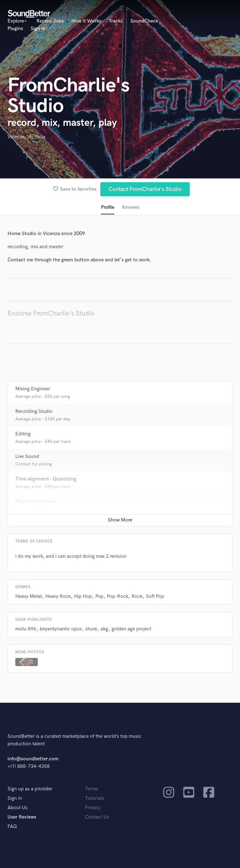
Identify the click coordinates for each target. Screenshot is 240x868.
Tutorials (95, 798)
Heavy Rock (58, 596)
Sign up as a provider (30, 789)
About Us (17, 808)
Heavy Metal (29, 596)
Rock (137, 596)
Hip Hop (83, 596)
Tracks (116, 21)
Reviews (131, 207)
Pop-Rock (117, 596)
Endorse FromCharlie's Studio (51, 313)
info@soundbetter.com (33, 759)
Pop (99, 596)
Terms (92, 789)
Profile (108, 207)
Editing (23, 434)
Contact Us (97, 817)
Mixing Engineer (33, 389)
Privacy (93, 808)
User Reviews (22, 817)
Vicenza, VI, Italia (26, 137)
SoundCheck (144, 21)
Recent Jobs (50, 21)
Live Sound (27, 457)
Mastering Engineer (36, 502)
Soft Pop (155, 596)
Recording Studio (34, 411)
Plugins (15, 29)
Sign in (38, 29)
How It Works (86, 21)
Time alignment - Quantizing (46, 479)
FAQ (12, 827)
